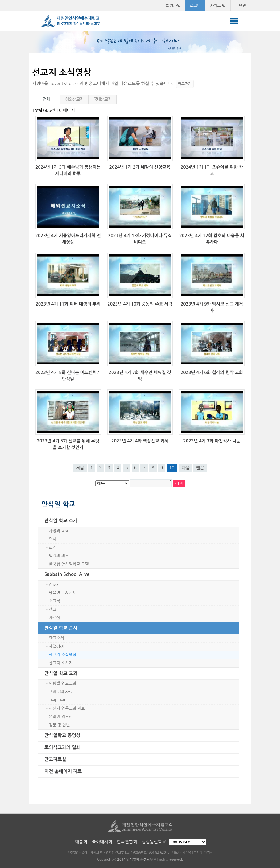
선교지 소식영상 (62, 655)
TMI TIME (58, 700)
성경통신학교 (154, 842)
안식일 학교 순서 (61, 628)
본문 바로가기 (0, 0)
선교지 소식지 (61, 663)
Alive (53, 584)
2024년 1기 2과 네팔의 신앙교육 (140, 167)
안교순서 (56, 638)
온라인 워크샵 (61, 717)
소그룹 (54, 601)
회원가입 (173, 6)
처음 (80, 468)
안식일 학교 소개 (61, 521)
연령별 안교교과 (62, 683)
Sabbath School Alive (67, 574)
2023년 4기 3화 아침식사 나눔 (212, 441)
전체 (46, 99)
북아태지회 (102, 842)
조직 (52, 547)
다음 (186, 468)
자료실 (54, 618)
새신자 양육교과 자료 (67, 708)
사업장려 (56, 646)
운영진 (241, 6)
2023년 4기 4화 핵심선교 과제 (140, 441)
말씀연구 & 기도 (63, 593)
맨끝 (200, 468)
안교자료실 (55, 759)
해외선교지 (74, 99)
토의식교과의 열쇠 (62, 747)
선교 (52, 609)
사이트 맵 (218, 6)
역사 (52, 539)
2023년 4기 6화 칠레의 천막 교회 (212, 372)
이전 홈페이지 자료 (63, 771)
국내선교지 (103, 99)
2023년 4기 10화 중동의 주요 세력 (140, 304)
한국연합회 (127, 842)
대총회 (81, 842)
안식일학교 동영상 (62, 735)
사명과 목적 (59, 531)
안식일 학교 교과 (61, 673)
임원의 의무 (59, 556)
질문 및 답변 (59, 725)
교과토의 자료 (61, 692)
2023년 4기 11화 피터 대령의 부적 (68, 304)
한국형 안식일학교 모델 (69, 564)
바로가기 (185, 84)
